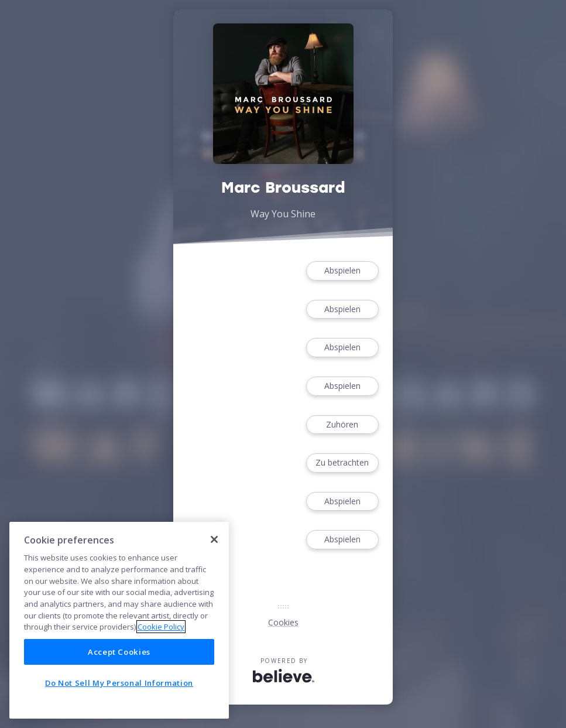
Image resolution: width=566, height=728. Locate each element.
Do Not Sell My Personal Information (119, 683)
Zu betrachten (342, 463)
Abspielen (342, 271)
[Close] (214, 539)
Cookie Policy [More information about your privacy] (161, 627)
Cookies (283, 622)
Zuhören (342, 425)
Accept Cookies (119, 652)
